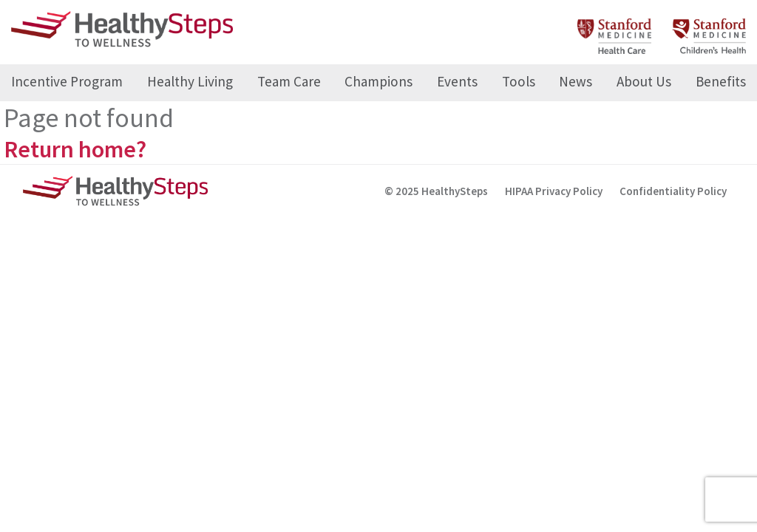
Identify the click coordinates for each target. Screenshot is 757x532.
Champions (378, 81)
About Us (644, 81)
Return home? (75, 149)
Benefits (721, 81)
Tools (519, 81)
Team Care (289, 81)
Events (457, 81)
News (576, 81)
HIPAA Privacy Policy (554, 191)
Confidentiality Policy (673, 191)
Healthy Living (190, 81)
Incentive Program (67, 81)
